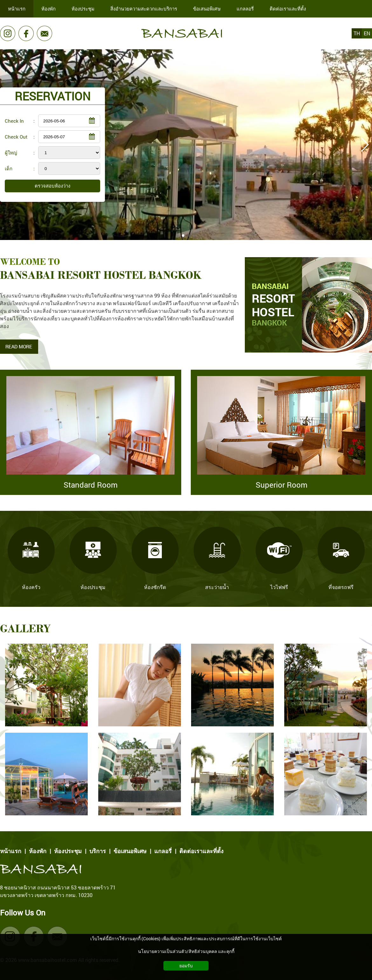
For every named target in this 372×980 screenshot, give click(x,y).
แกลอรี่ (163, 851)
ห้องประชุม (68, 851)
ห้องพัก (38, 851)
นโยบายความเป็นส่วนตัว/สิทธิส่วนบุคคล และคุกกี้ (186, 951)
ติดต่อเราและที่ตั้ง (201, 851)
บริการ (98, 851)
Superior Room (282, 485)
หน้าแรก (11, 851)
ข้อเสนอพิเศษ (130, 851)
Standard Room (91, 485)
